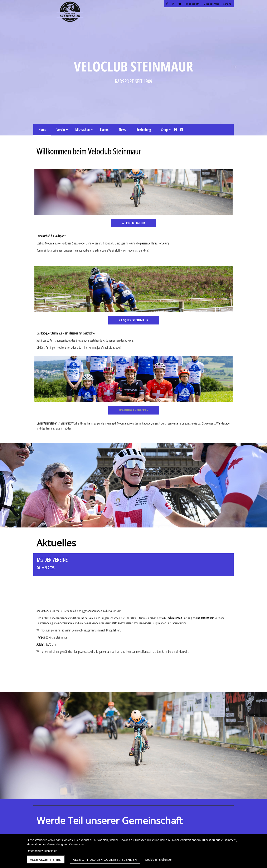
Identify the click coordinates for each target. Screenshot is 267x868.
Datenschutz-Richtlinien (42, 851)
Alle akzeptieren (46, 860)
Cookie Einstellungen (159, 860)
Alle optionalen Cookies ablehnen (105, 860)
